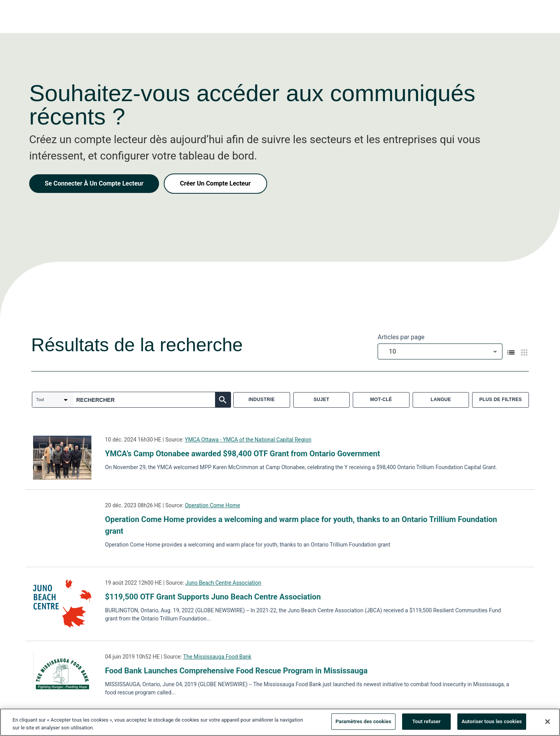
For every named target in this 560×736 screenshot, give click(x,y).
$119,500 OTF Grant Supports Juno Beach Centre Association (213, 597)
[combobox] (440, 351)
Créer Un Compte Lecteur (215, 183)
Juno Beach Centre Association (223, 583)
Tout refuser (426, 724)
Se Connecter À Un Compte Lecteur (94, 183)
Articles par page (401, 337)
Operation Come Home (212, 505)
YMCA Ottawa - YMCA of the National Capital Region (248, 440)
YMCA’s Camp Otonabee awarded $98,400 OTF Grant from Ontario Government (242, 454)
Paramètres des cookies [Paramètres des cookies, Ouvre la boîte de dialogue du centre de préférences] (363, 724)
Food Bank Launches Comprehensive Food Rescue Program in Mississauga (236, 671)
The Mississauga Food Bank (217, 657)
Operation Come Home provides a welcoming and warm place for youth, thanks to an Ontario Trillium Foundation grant (301, 525)
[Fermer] (548, 724)
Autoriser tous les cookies (492, 724)
